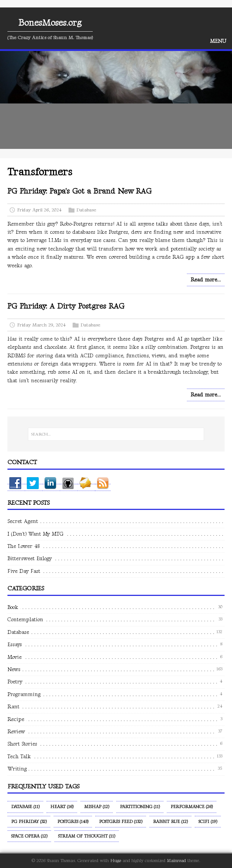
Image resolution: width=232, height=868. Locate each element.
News (14, 669)
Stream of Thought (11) (87, 836)
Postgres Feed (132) (121, 822)
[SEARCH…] (116, 434)
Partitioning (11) (140, 807)
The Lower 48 (23, 546)
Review (16, 732)
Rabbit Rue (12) (170, 822)
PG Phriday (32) (29, 822)
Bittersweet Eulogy (30, 559)
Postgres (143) (73, 822)
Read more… (206, 280)
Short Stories (22, 744)
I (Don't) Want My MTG (35, 534)
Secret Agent (23, 521)
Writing (17, 769)
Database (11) (25, 807)
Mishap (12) (97, 807)
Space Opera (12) (29, 836)
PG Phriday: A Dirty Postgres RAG (66, 306)
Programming (24, 694)
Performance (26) (192, 807)
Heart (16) (62, 807)
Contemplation (25, 620)
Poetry (15, 682)
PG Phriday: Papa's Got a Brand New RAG (80, 191)
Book (13, 607)
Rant (13, 707)
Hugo (116, 861)
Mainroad (176, 861)
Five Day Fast (24, 571)
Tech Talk (19, 757)
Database (86, 210)
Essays (15, 644)
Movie (15, 657)
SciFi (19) (208, 822)
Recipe (16, 719)
